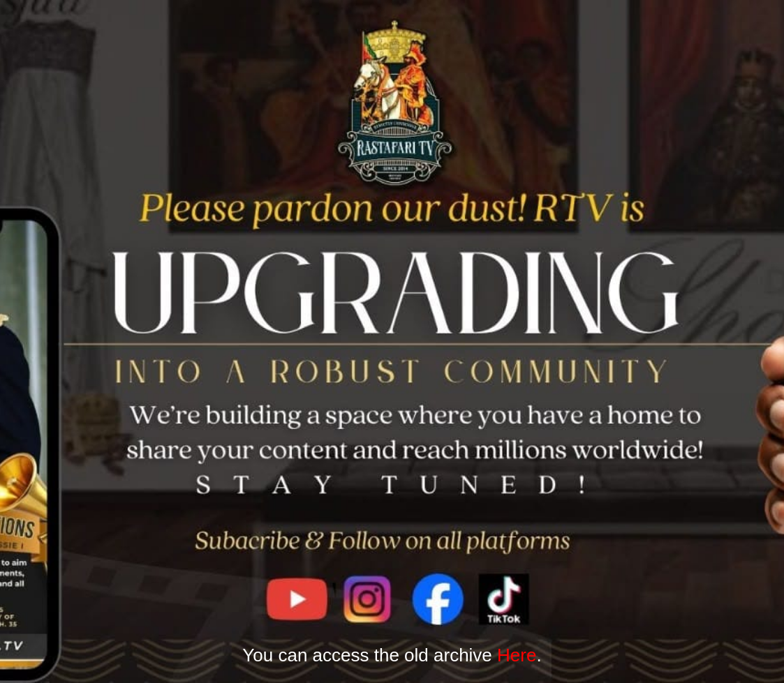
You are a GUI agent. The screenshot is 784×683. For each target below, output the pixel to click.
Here (517, 655)
